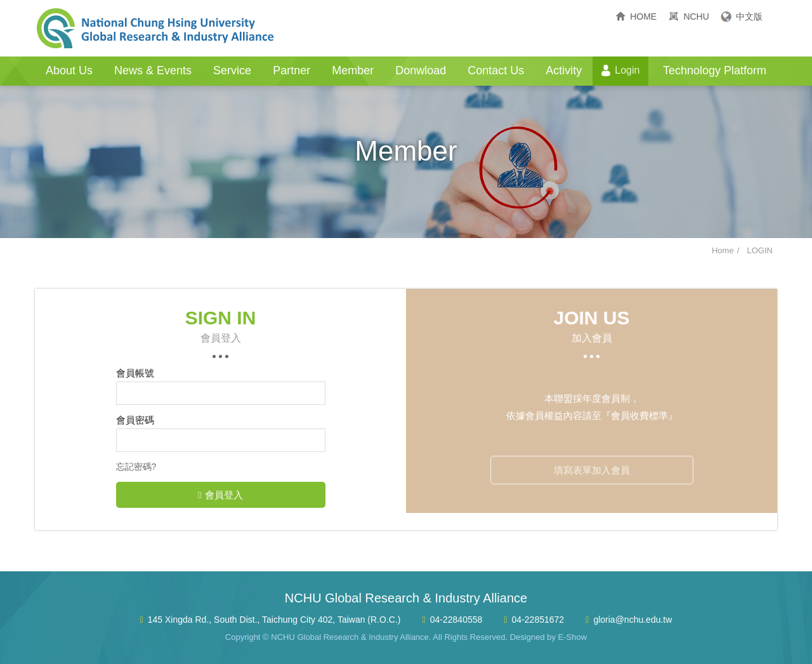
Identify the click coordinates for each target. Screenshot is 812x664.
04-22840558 (456, 620)
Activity (564, 70)
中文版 (749, 17)
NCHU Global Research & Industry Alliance (155, 29)
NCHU (696, 17)
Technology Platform (715, 70)
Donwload (421, 70)
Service (232, 70)
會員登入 (220, 495)
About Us (69, 70)
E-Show (573, 637)
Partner (291, 70)
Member (353, 70)
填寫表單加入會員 (592, 470)
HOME (643, 17)
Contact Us (496, 70)
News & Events (153, 70)
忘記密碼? (136, 467)
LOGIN (760, 250)
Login (627, 70)
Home (723, 250)
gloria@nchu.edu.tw (632, 620)
